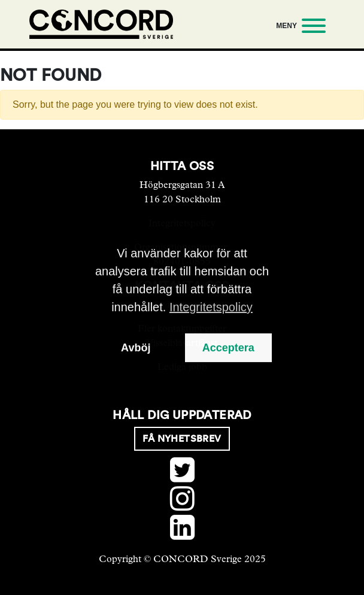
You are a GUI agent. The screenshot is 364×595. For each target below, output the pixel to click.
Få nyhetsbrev (182, 438)
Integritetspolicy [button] (211, 307)
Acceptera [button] (228, 348)
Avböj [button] (136, 348)
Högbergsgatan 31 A (182, 185)
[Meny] (298, 28)
